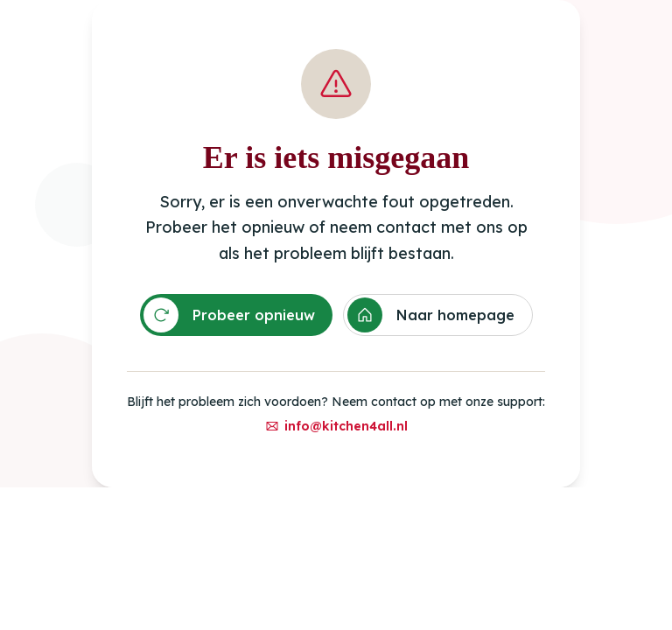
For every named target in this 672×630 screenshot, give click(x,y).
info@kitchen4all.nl (336, 426)
